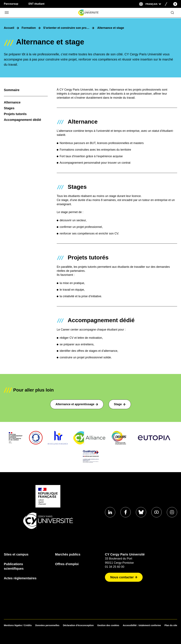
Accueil (9, 28)
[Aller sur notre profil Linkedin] (110, 512)
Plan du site (171, 625)
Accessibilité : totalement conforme (142, 625)
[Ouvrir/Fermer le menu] (6, 13)
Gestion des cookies (108, 625)
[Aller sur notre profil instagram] (172, 512)
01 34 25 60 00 (115, 567)
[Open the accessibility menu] (175, 4)
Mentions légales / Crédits (18, 625)
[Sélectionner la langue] (153, 4)
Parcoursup (11, 4)
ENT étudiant (37, 4)
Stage (120, 404)
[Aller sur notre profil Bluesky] (141, 512)
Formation (29, 28)
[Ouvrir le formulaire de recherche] (172, 13)
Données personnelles (47, 625)
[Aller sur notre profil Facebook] (126, 512)
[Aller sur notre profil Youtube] (157, 512)
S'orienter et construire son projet (66, 28)
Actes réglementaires (20, 578)
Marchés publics (68, 554)
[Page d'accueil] (88, 13)
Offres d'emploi (67, 564)
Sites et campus (16, 554)
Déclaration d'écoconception (78, 625)
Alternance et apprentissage (77, 404)
